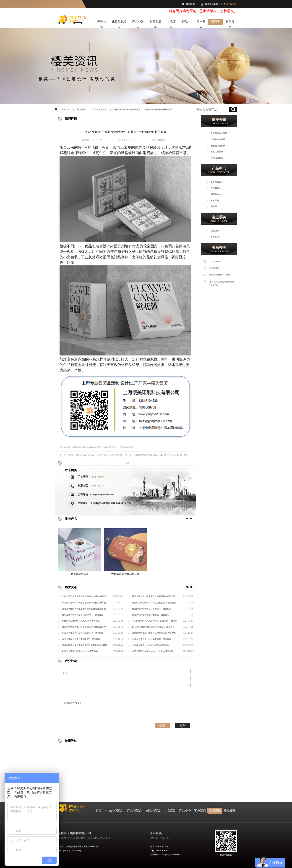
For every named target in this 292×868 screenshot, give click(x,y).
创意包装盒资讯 (218, 146)
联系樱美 (230, 23)
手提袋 (214, 206)
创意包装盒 (156, 23)
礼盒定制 (172, 23)
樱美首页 (102, 23)
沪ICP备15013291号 (72, 851)
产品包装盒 (138, 23)
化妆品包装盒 (119, 23)
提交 (162, 725)
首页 (99, 811)
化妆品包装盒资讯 (219, 133)
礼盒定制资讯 (217, 152)
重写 (183, 725)
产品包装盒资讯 (100, 110)
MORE (189, 519)
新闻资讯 (215, 23)
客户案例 (201, 23)
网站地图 (190, 4)
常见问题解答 (217, 158)
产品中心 (186, 23)
